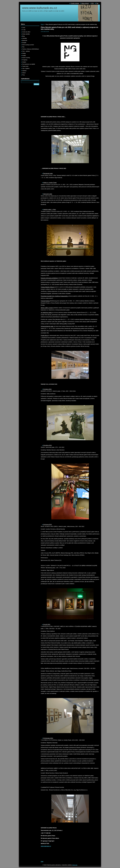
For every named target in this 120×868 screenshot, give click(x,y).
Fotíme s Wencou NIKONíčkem (31, 49)
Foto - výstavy (26, 51)
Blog (23, 36)
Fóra (23, 75)
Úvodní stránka (75, 3)
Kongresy (25, 60)
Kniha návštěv (26, 34)
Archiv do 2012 (26, 32)
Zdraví (24, 73)
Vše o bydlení (26, 68)
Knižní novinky (26, 58)
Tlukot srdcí (25, 66)
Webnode (75, 865)
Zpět (42, 862)
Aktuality (24, 38)
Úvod (42, 24)
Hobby (24, 53)
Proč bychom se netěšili (29, 64)
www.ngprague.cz (46, 846)
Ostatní (24, 62)
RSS (92, 3)
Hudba (24, 55)
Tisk (97, 3)
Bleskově (25, 40)
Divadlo (24, 43)
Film (23, 47)
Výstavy (24, 71)
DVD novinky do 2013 (28, 45)
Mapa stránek (85, 3)
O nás (24, 30)
